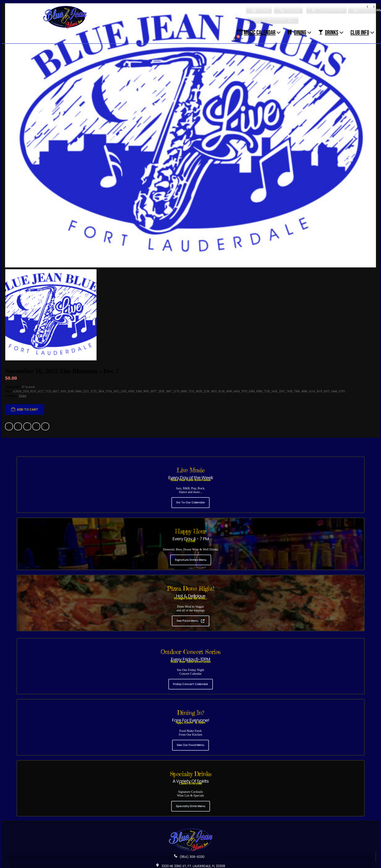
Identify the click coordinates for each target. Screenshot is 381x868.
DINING (297, 32)
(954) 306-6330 (189, 854)
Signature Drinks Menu (191, 557)
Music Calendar (256, 32)
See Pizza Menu (190, 618)
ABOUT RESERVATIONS (272, 20)
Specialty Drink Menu (191, 803)
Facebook (9, 424)
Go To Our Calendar (190, 500)
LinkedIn (27, 424)
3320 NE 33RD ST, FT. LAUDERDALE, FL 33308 (191, 863)
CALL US (290, 10)
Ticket (23, 393)
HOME (260, 10)
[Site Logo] (65, 17)
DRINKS (328, 32)
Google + (36, 424)
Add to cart (27, 407)
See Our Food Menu (190, 743)
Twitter (18, 424)
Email (45, 424)
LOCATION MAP (328, 10)
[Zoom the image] (191, 827)
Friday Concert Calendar (191, 681)
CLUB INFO (360, 32)
